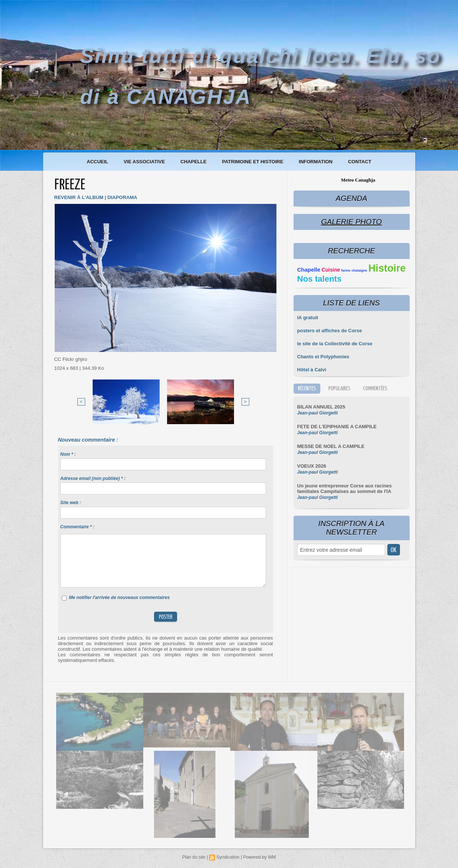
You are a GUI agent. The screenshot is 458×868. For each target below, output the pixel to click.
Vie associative (145, 162)
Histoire (387, 268)
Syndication (228, 857)
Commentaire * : (77, 527)
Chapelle (194, 162)
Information (316, 162)
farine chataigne (354, 270)
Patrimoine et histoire (253, 162)
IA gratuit (308, 318)
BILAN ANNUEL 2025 (321, 407)
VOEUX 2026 (312, 466)
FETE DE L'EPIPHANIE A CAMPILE (337, 427)
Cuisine (331, 270)
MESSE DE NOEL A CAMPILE (331, 446)
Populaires (340, 389)
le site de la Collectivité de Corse (335, 344)
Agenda (351, 198)
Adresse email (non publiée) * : (93, 478)
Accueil (98, 162)
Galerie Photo (351, 222)
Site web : (71, 503)
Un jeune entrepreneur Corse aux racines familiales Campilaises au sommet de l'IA (345, 489)
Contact (360, 162)
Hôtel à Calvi (312, 370)
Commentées (375, 389)
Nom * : (68, 454)
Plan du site (194, 857)
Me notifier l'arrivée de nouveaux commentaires (119, 598)
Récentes (307, 389)
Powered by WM (259, 857)
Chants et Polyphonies (323, 357)
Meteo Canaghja (358, 180)
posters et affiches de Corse (330, 331)
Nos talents (320, 279)
